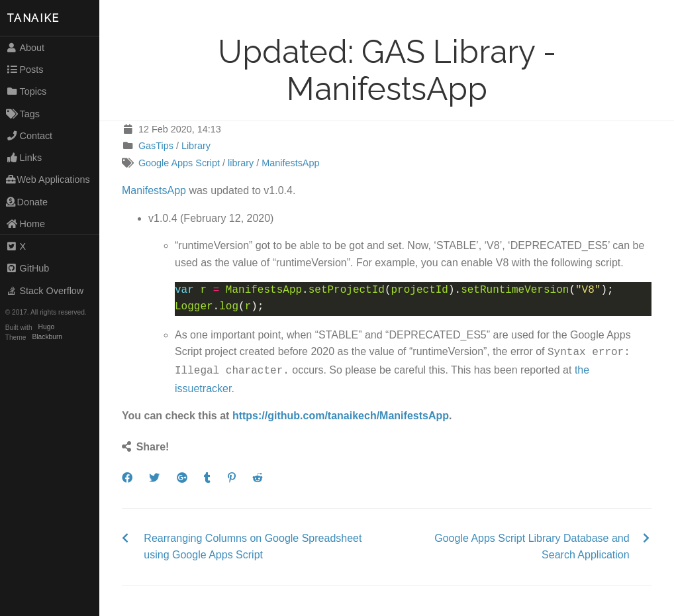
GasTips (156, 146)
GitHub (28, 268)
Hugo (46, 328)
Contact (29, 136)
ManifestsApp (290, 163)
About (25, 48)
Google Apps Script (179, 163)
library (241, 163)
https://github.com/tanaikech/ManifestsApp (341, 413)
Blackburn (48, 337)
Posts (25, 70)
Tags (23, 114)
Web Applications (48, 180)
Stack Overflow (45, 291)
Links (24, 158)
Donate (27, 202)
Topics (26, 91)
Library (196, 146)
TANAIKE (33, 18)
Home (25, 224)
